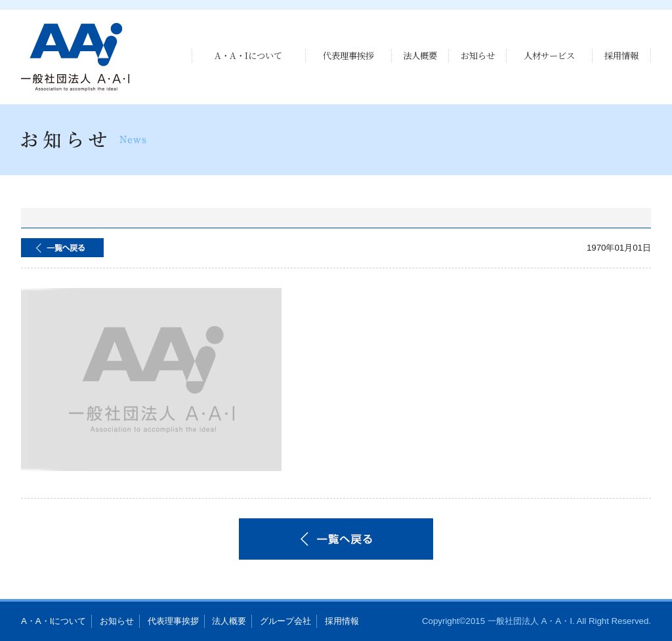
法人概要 (420, 55)
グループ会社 (285, 621)
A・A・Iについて (248, 55)
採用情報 (621, 55)
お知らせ (478, 55)
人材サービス (549, 55)
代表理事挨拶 (348, 55)
